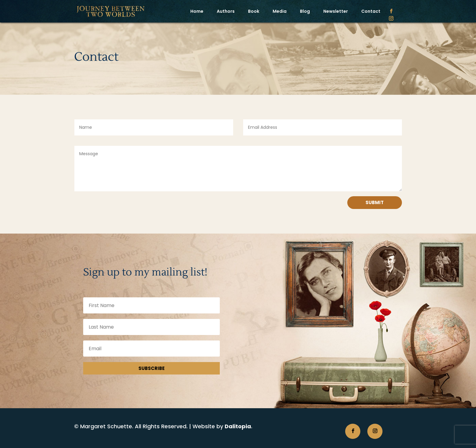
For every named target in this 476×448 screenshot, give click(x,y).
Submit (375, 202)
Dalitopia (238, 426)
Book (254, 11)
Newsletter (336, 11)
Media (280, 11)
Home (197, 11)
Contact (371, 11)
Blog (305, 11)
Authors (226, 11)
